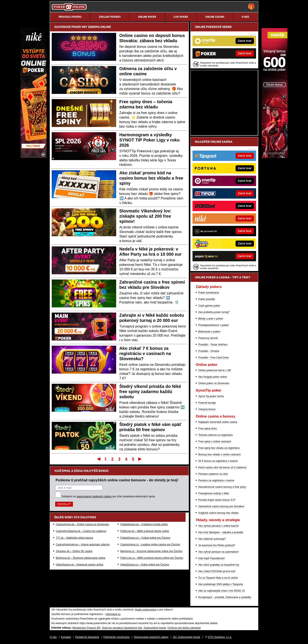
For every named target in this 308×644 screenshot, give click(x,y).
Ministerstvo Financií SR (86, 628)
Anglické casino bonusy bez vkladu (218, 513)
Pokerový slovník (208, 338)
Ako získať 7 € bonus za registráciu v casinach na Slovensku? (145, 353)
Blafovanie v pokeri (209, 332)
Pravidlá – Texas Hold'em (213, 345)
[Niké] (34, 157)
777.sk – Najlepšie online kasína (74, 538)
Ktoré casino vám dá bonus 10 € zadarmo (222, 467)
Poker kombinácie (209, 293)
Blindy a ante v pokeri (211, 319)
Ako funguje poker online (213, 377)
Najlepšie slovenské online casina (218, 422)
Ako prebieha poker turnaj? (214, 312)
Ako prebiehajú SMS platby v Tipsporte (221, 584)
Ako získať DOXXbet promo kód (217, 571)
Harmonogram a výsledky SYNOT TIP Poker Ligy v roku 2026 (150, 140)
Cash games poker (209, 306)
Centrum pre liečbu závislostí (184, 628)
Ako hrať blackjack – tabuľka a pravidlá (221, 532)
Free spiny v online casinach (215, 442)
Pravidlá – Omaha (209, 351)
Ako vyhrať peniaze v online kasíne (219, 526)
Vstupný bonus (207, 409)
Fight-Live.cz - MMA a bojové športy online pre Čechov (152, 558)
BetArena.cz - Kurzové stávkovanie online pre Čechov (151, 551)
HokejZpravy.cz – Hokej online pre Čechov (145, 565)
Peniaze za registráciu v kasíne (216, 480)
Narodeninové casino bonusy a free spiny (222, 487)
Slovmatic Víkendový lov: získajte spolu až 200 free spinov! (145, 216)
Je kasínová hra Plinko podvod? (217, 545)
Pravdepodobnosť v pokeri (214, 325)
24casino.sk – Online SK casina (74, 551)
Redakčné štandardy (87, 637)
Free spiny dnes (208, 429)
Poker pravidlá (207, 299)
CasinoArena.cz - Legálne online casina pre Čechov (150, 544)
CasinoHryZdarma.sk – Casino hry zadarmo (81, 531)
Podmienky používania (116, 637)
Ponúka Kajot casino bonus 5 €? (217, 500)
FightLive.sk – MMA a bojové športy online (145, 531)
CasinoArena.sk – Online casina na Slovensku (82, 524)
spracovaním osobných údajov (94, 496)
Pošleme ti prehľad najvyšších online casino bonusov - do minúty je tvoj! (117, 480)
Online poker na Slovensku (214, 383)
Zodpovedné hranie (155, 628)
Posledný (140, 459)
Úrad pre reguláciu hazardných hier (122, 628)
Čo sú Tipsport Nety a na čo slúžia (218, 578)
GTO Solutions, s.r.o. (220, 637)
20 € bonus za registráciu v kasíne (218, 461)
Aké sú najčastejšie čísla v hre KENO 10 (222, 591)
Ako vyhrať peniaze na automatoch (218, 552)
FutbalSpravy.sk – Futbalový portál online (144, 524)
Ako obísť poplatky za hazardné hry (219, 565)
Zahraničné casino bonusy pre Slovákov (221, 506)
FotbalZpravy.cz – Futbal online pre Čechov (145, 538)
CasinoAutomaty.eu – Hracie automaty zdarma (83, 544)
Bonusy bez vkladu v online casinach (220, 454)
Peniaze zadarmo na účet (213, 474)
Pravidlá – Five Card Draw (213, 358)
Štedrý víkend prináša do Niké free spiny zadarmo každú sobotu (150, 392)
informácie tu (113, 614)
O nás (53, 637)
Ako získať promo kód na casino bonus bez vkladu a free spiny (151, 178)
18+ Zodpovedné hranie (187, 637)
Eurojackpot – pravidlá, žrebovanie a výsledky (225, 597)
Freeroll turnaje (207, 403)
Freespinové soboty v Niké (214, 493)
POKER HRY (79, 27)
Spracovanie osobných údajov (151, 637)
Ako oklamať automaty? (212, 539)
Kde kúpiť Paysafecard (211, 558)
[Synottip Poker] (274, 157)
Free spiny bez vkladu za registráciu (219, 448)
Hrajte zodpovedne (146, 610)
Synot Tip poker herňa (211, 396)
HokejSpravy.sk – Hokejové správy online (80, 565)
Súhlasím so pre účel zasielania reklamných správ (108, 496)
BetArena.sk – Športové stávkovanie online (81, 558)
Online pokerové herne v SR (215, 370)
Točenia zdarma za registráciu (216, 435)
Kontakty (66, 637)
